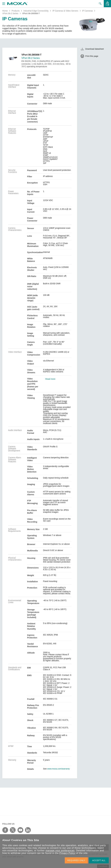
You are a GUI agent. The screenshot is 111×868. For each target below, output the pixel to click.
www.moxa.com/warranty (59, 769)
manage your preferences (60, 851)
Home (5, 11)
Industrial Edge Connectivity (36, 11)
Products (16, 11)
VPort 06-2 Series (10, 13)
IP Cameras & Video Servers (65, 11)
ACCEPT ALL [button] (99, 860)
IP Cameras (87, 11)
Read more (50, 379)
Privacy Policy (67, 853)
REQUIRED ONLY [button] (76, 860)
